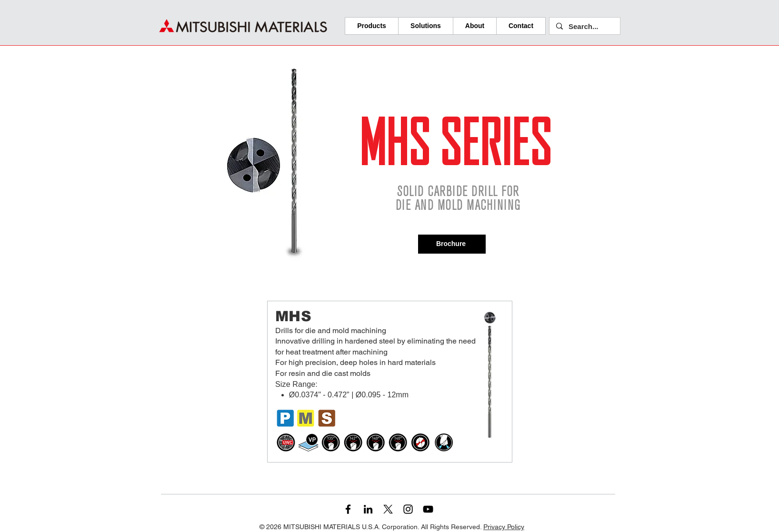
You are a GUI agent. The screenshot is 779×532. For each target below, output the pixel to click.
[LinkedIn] (368, 509)
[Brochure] (452, 244)
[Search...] (584, 26)
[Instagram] (408, 509)
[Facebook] (348, 509)
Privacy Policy (504, 527)
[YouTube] (428, 509)
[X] (388, 509)
